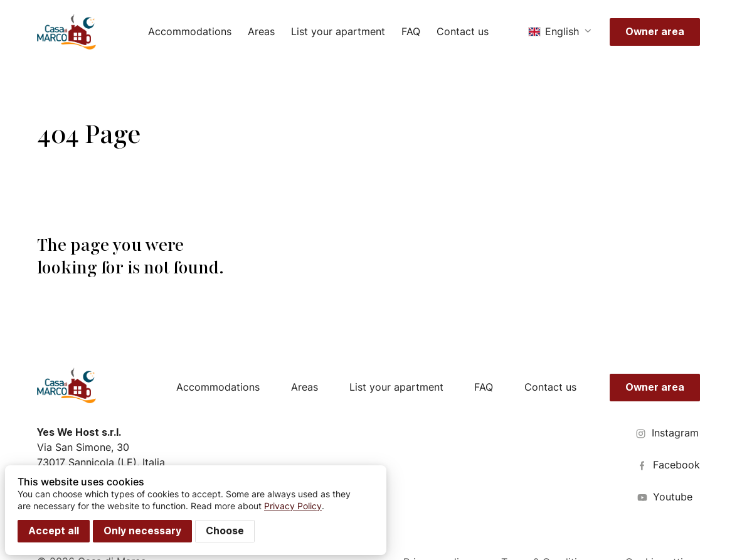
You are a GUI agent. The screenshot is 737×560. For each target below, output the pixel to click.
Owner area (655, 32)
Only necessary (142, 531)
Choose (225, 531)
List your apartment (338, 32)
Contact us (463, 32)
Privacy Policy (293, 506)
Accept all (54, 531)
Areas (261, 32)
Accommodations (190, 32)
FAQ (411, 32)
